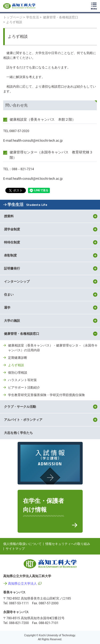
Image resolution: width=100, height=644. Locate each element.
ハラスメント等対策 (22, 380)
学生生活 (27, 205)
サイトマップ (15, 549)
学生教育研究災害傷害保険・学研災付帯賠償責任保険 (46, 395)
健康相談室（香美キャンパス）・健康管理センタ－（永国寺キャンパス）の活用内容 (53, 348)
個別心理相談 (18, 373)
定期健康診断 (18, 358)
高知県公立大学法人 (22, 584)
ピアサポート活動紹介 (24, 388)
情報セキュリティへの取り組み (68, 544)
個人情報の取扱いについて (22, 544)
